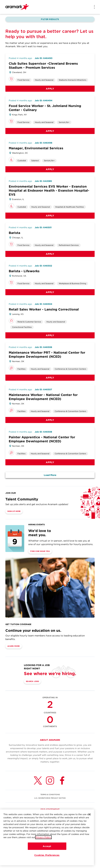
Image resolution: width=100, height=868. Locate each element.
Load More (50, 475)
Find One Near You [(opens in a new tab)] (40, 551)
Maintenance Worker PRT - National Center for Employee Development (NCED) (47, 355)
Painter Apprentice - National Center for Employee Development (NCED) (42, 439)
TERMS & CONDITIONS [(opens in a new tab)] (50, 794)
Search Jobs (32, 681)
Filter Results (50, 19)
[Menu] (93, 7)
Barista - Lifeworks (24, 271)
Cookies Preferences (47, 855)
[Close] (90, 814)
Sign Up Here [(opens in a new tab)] (14, 511)
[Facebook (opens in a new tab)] (62, 781)
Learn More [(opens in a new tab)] (14, 646)
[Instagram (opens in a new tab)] (50, 781)
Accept (47, 846)
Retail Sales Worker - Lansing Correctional (44, 309)
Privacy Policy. (43, 837)
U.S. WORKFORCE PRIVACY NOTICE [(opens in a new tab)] (50, 798)
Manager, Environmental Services (36, 148)
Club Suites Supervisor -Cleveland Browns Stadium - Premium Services (43, 66)
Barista (14, 233)
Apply (50, 89)
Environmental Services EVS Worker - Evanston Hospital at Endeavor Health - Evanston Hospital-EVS (49, 191)
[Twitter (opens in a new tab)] (38, 781)
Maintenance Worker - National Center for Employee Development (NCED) (43, 397)
